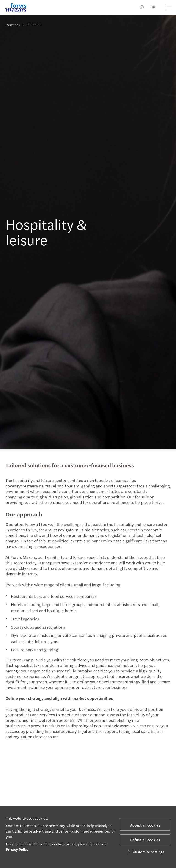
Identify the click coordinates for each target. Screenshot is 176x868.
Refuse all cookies (145, 840)
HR (153, 7)
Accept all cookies (145, 825)
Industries (13, 24)
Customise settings (145, 852)
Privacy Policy (17, 849)
